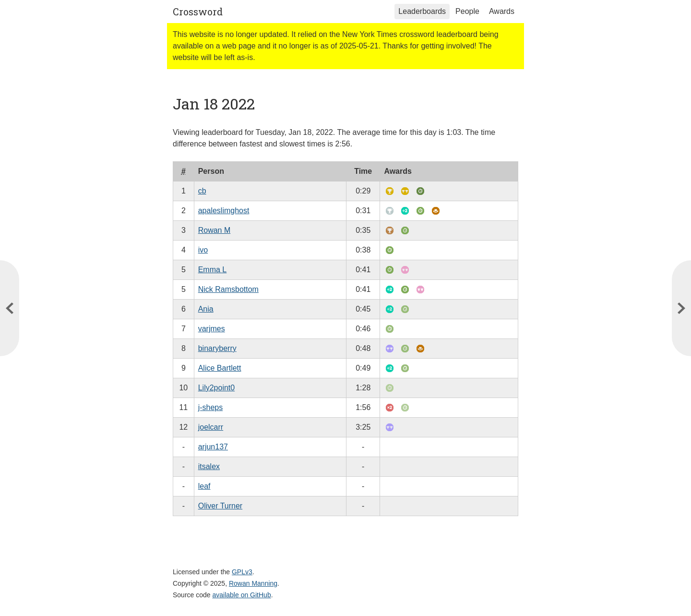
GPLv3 (242, 572)
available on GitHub (242, 595)
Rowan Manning (253, 583)
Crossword (198, 12)
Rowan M (214, 230)
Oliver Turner (220, 506)
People (467, 11)
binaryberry (217, 348)
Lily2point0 (217, 388)
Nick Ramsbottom (228, 289)
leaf (204, 486)
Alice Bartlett (220, 368)
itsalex (209, 466)
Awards (502, 11)
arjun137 (213, 447)
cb (202, 191)
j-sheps (211, 407)
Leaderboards (422, 11)
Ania (206, 309)
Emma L (213, 270)
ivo (203, 250)
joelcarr (211, 427)
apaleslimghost (224, 211)
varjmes (212, 329)
